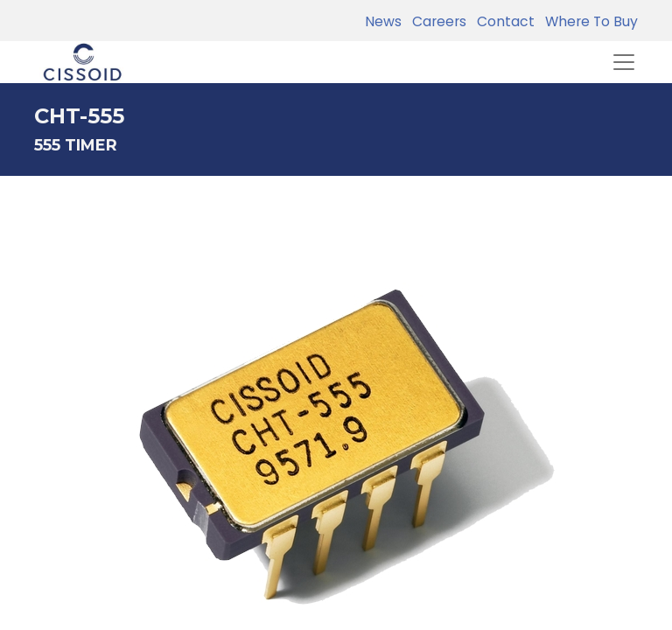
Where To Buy (588, 21)
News (383, 21)
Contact (502, 21)
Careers (436, 21)
